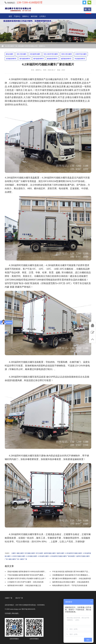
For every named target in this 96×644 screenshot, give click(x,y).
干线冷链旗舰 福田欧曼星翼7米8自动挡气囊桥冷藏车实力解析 (31, 575)
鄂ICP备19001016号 (28, 609)
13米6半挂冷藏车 (81, 54)
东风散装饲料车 (11, 59)
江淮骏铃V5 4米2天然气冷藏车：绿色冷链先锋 (25, 582)
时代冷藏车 (39, 553)
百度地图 (8, 613)
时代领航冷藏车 (30, 553)
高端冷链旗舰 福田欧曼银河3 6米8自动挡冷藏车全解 (28, 572)
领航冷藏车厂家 (14, 559)
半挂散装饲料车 (80, 59)
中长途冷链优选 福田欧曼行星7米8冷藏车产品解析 (72, 572)
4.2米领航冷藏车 (32, 556)
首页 (10, 16)
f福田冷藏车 (60, 553)
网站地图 (15, 613)
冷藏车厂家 (23, 559)
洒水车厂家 (19, 598)
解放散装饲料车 (52, 59)
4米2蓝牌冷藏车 (35, 54)
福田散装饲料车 (66, 59)
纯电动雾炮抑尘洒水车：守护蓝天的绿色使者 (70, 585)
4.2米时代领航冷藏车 (18, 556)
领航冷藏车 (20, 553)
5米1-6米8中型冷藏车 (51, 54)
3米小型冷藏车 (22, 54)
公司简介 (43, 16)
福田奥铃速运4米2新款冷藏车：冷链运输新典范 (71, 582)
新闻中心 (26, 16)
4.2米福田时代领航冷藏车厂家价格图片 (63, 556)
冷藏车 (14, 553)
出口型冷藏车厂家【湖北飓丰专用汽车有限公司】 (18, 9)
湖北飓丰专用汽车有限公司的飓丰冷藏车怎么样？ (27, 578)
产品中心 (17, 16)
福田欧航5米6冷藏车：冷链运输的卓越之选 (24, 585)
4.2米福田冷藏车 (43, 556)
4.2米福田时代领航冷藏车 (74, 553)
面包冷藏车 (10, 54)
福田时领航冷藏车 (50, 553)
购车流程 (34, 16)
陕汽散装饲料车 (25, 59)
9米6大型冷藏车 (67, 54)
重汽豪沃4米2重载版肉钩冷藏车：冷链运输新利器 (72, 578)
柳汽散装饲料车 (39, 59)
